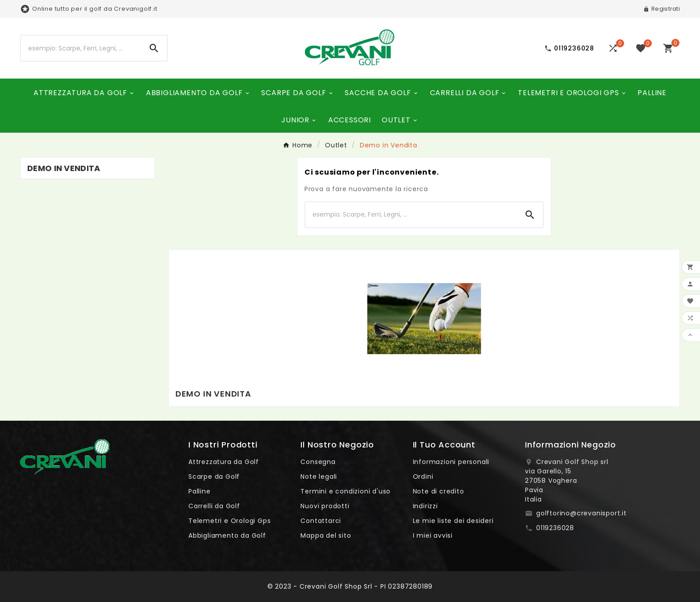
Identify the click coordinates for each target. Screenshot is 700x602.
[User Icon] (662, 9)
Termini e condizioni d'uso (346, 491)
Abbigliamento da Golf (227, 535)
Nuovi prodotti (325, 506)
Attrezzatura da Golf (224, 462)
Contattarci (321, 521)
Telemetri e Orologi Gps (229, 521)
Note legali (319, 477)
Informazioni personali (451, 462)
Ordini (423, 477)
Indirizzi (425, 506)
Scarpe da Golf (214, 477)
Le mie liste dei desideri (453, 521)
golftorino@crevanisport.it (581, 513)
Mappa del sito (326, 535)
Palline (200, 491)
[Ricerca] (81, 48)
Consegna (318, 462)
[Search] (154, 48)
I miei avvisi (433, 535)
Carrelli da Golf (214, 506)
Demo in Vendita (64, 168)
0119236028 (555, 528)
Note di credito (439, 491)
